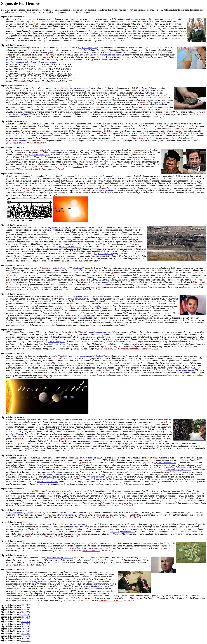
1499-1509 (26, 626)
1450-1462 (26, 638)
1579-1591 (26, 610)
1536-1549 (26, 617)
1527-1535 (26, 619)
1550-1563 (26, 614)
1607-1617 (26, 605)
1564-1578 (26, 612)
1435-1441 (26, 641)
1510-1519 (26, 624)
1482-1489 (26, 631)
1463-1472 (26, 636)
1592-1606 (26, 607)
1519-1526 (26, 622)
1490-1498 (26, 629)
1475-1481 (26, 633)
